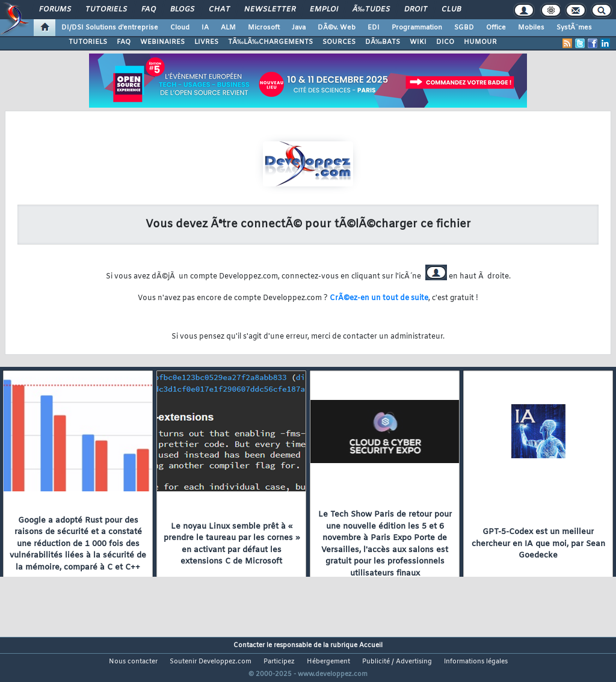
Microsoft (264, 28)
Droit (416, 10)
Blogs (182, 10)
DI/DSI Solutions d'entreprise (110, 28)
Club (451, 10)
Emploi (324, 10)
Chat (219, 10)
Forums (55, 10)
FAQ (149, 10)
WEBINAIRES (162, 42)
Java (299, 28)
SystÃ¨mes (574, 28)
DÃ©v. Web (337, 28)
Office (496, 28)
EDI (374, 28)
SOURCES (339, 42)
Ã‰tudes (371, 10)
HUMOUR (480, 42)
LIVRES (206, 42)
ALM (228, 28)
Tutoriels (106, 10)
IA (205, 28)
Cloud (180, 28)
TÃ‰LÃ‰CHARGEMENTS (270, 42)
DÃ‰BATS (383, 42)
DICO (445, 42)
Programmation (417, 28)
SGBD (464, 28)
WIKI (418, 42)
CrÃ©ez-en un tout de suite (379, 298)
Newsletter (270, 10)
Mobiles (531, 28)
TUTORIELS (88, 42)
